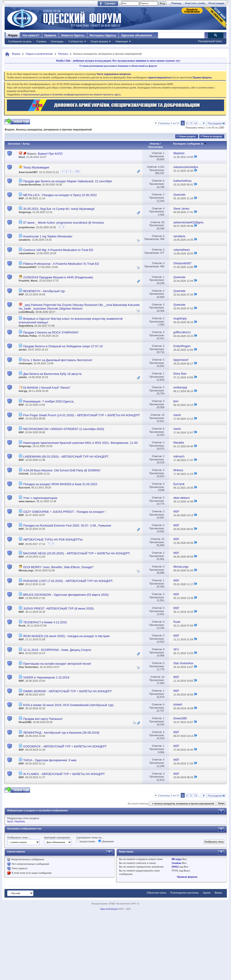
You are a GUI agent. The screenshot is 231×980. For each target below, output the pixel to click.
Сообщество (76, 41)
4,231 (161, 167)
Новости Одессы (73, 35)
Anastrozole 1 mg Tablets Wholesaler (48, 236)
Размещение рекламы (185, 893)
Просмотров (155, 147)
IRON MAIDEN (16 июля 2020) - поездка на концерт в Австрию (67, 636)
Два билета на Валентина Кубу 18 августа (53, 374)
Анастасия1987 (28, 172)
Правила (50, 35)
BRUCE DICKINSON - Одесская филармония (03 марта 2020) (66, 595)
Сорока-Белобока (30, 185)
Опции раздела (187, 136)
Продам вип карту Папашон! (43, 719)
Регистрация (216, 3)
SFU (21, 653)
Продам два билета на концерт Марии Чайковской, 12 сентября (68, 181)
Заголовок (14, 144)
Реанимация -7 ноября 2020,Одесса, (49, 401)
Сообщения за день (20, 41)
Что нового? (31, 35)
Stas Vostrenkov (28, 667)
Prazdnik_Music (28, 281)
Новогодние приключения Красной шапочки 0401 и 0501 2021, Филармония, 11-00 (80, 443)
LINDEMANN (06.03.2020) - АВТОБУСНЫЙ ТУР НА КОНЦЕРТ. (66, 457)
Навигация (122, 41)
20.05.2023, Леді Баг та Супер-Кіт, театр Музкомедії (59, 209)
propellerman (27, 227)
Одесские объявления (136, 35)
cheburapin (25, 363)
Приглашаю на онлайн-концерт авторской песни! (57, 664)
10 (163, 415)
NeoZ (22, 157)
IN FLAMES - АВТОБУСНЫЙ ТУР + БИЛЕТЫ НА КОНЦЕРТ (64, 774)
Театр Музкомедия (36, 167)
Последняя (217, 123)
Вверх (221, 804)
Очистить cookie (195, 3)
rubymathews (27, 253)
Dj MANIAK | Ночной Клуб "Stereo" (47, 388)
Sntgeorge (25, 212)
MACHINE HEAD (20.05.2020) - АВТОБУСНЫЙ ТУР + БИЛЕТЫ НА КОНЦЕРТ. (77, 553)
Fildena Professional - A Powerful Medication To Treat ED (61, 264)
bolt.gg (23, 391)
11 (196, 123)
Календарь (57, 41)
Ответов (155, 144)
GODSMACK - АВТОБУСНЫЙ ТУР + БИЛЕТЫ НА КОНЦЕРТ (65, 746)
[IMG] (175, 867)
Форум (13, 35)
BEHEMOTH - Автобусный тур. (44, 291)
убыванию (106, 841)
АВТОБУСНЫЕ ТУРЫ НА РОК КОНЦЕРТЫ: (53, 540)
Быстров (24, 487)
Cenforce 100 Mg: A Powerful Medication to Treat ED (58, 250)
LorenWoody (26, 312)
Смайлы (177, 863)
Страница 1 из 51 (169, 123)
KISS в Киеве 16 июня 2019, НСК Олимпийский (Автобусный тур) (68, 705)
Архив (207, 893)
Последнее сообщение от (190, 144)
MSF (21, 198)
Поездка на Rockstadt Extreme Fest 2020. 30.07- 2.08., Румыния (67, 526)
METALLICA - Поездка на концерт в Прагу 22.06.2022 (60, 195)
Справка (41, 41)
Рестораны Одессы (103, 35)
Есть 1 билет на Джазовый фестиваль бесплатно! (58, 360)
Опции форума (99, 41)
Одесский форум (109, 909)
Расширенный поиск (210, 41)
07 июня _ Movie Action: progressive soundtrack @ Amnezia (63, 223)
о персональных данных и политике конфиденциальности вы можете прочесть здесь (71, 94)
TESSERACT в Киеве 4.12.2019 (45, 622)
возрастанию (86, 841)
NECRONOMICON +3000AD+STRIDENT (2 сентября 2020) (64, 429)
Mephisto (20, 821)
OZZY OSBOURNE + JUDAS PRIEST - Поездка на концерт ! (64, 512)
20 (163, 222)
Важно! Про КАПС (50, 154)
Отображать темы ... (19, 838)
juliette (23, 377)
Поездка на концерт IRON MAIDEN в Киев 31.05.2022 (60, 484)
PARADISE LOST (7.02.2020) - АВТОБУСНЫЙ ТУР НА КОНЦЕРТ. (68, 581)
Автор (26, 144)
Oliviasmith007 (28, 267)
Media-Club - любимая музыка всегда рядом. (84, 61)
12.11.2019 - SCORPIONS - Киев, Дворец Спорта (57, 650)
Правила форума (187, 877)
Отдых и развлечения (39, 54)
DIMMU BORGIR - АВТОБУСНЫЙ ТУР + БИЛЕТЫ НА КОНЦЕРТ (68, 691)
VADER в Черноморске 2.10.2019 (46, 677)
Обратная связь (156, 893)
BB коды (177, 859)
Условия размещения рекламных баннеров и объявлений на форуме (118, 66)
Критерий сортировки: (57, 838)
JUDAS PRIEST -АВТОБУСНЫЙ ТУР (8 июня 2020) (58, 608)
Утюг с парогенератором (40, 498)
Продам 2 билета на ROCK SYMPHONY (51, 332)
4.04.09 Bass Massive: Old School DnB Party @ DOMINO (62, 470)
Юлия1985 (25, 722)
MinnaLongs (26, 570)
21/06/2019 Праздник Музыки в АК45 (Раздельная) (58, 277)
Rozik (22, 626)
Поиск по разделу (212, 136)
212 (77, 171)
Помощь (177, 3)
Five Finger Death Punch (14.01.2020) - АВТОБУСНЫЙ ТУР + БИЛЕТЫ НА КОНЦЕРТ (82, 415)
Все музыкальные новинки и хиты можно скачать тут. (146, 61)
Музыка (63, 54)
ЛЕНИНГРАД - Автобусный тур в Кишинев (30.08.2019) (61, 733)
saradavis (25, 240)
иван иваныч (27, 501)
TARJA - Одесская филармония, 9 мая (50, 760)
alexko (23, 350)
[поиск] (181, 35)
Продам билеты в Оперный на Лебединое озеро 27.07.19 (63, 346)
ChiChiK (24, 474)
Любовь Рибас (28, 336)
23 (163, 539)
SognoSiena (26, 326)
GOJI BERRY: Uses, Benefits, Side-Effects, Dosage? (58, 567)
